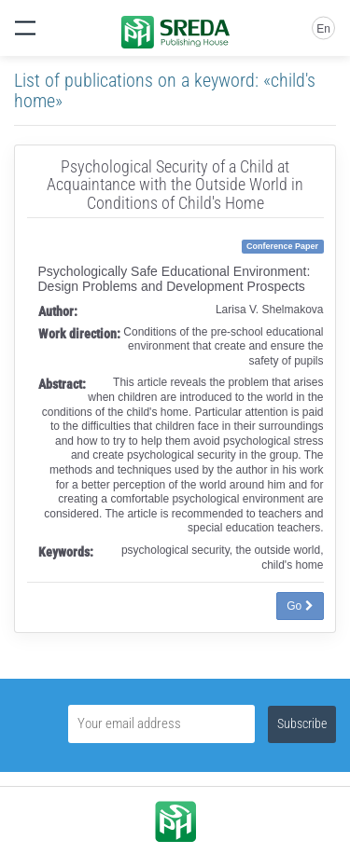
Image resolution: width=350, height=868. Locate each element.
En (323, 29)
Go (300, 606)
